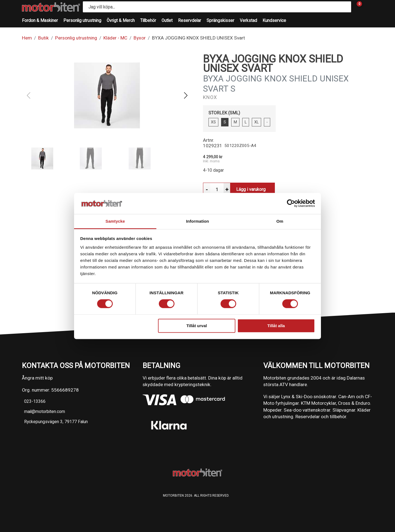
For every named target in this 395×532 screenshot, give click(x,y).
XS (213, 122)
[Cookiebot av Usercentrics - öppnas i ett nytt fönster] (291, 203)
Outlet (167, 21)
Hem (27, 38)
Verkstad (248, 21)
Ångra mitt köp (37, 378)
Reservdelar (190, 21)
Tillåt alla (276, 326)
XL (256, 122)
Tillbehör (148, 21)
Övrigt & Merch (121, 21)
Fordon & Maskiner (40, 21)
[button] (186, 95)
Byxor (140, 38)
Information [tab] (198, 221)
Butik (43, 38)
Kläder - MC (115, 38)
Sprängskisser (220, 21)
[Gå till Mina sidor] (368, 7)
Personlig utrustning (82, 21)
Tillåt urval (197, 326)
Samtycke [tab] (115, 221)
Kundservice (274, 21)
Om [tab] (280, 221)
